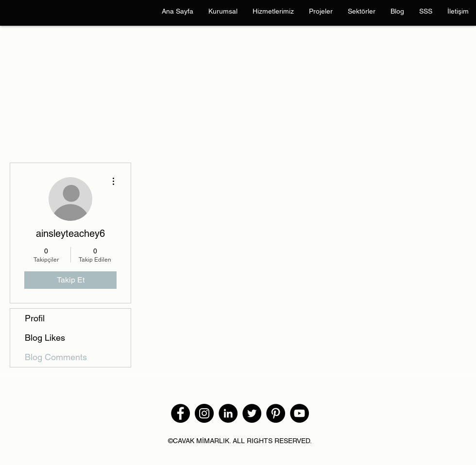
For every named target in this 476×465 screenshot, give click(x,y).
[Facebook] (180, 413)
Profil (35, 318)
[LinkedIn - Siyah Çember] (228, 413)
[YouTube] (299, 413)
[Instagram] (204, 413)
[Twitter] (252, 413)
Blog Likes (45, 338)
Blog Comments (56, 357)
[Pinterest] (276, 413)
